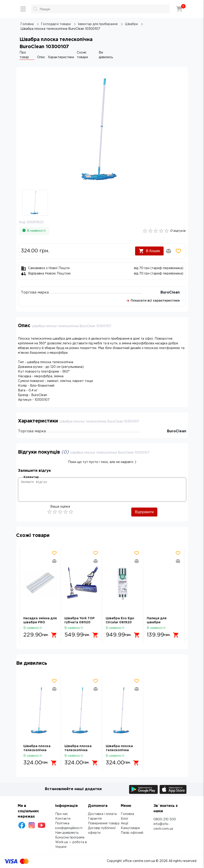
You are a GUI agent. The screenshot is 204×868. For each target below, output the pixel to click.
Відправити (144, 512)
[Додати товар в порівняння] (169, 251)
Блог (125, 819)
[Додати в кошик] (54, 635)
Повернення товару (104, 823)
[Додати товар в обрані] (178, 251)
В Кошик (149, 251)
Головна (127, 814)
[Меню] (23, 9)
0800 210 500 (165, 819)
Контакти (63, 819)
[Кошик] (179, 9)
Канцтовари (130, 828)
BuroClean (170, 293)
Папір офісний (132, 833)
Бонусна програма (70, 838)
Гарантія (95, 819)
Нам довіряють (67, 833)
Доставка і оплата (102, 814)
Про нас (62, 814)
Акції (125, 823)
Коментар (31, 477)
